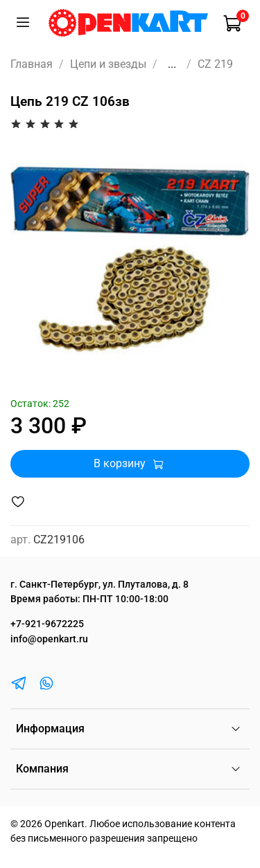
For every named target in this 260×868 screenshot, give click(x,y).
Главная (32, 64)
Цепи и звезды (108, 64)
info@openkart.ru (49, 639)
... (172, 64)
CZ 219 (215, 64)
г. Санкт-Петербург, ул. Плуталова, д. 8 (99, 585)
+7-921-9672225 (47, 624)
